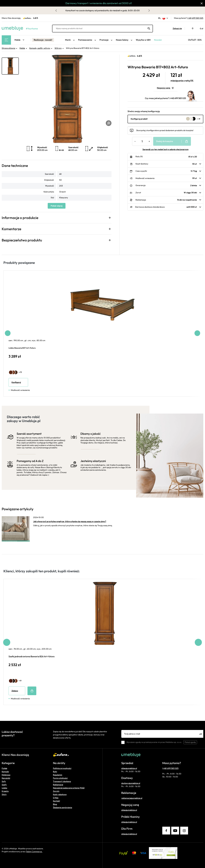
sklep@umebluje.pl (129, 768)
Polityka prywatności (62, 768)
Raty (55, 772)
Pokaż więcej (57, 206)
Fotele (4, 768)
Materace (6, 775)
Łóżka (4, 788)
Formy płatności (60, 778)
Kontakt (56, 801)
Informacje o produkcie (20, 218)
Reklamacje (58, 785)
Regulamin (58, 775)
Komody (5, 772)
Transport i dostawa (62, 781)
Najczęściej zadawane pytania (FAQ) (69, 788)
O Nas (56, 798)
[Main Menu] (6, 40)
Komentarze (11, 229)
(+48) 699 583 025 (195, 18)
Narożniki (6, 778)
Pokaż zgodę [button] (190, 742)
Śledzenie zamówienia (62, 808)
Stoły (4, 794)
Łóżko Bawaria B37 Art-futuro (22, 348)
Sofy (4, 781)
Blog (55, 804)
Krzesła (5, 791)
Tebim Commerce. (34, 852)
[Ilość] (142, 141)
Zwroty (56, 791)
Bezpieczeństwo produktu (22, 240)
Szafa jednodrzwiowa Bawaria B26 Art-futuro (32, 656)
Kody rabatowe (60, 794)
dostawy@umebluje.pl (131, 783)
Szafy (4, 785)
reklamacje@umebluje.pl (132, 798)
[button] (176, 29)
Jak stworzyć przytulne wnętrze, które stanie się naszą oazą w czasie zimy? (70, 521)
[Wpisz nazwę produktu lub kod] (102, 29)
